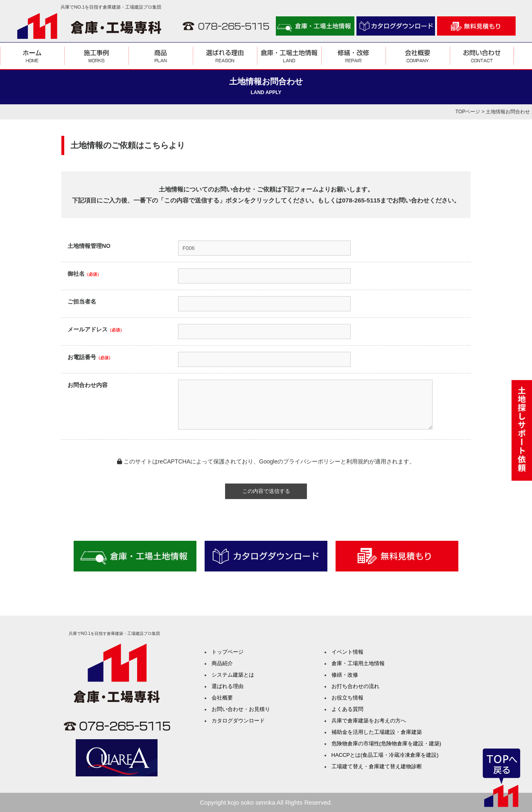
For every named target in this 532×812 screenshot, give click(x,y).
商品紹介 (222, 663)
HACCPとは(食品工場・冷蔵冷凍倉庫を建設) (385, 755)
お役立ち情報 (347, 698)
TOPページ (468, 112)
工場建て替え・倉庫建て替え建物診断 (377, 766)
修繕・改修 (345, 675)
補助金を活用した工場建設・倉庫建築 (377, 732)
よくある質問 (347, 709)
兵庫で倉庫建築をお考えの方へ (369, 721)
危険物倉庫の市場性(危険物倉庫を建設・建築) (387, 743)
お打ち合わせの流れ (355, 686)
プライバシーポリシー (312, 461)
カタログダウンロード (238, 721)
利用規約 (358, 461)
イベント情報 (347, 652)
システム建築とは (233, 675)
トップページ (228, 652)
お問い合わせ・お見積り (241, 709)
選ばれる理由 (228, 686)
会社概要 (222, 698)
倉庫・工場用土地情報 (358, 663)
